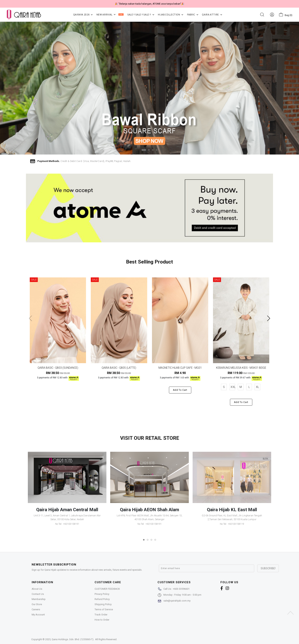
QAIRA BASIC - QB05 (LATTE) (119, 368)
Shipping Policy (103, 604)
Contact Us (38, 594)
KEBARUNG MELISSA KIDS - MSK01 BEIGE (241, 368)
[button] (144, 150)
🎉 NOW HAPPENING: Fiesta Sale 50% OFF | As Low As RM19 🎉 (149, 4)
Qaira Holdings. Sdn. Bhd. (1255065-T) (73, 639)
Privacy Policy (102, 594)
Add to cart (180, 390)
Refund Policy (102, 599)
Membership (39, 599)
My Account (38, 615)
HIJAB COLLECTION (171, 15)
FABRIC (193, 15)
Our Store (37, 604)
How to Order (102, 620)
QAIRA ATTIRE (212, 15)
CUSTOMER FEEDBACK (107, 589)
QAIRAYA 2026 (83, 15)
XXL (233, 387)
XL (258, 387)
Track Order (101, 615)
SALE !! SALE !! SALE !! (141, 15)
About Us (37, 589)
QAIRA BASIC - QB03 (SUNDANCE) (58, 368)
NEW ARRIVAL (110, 15)
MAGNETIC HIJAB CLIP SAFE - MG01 (180, 368)
